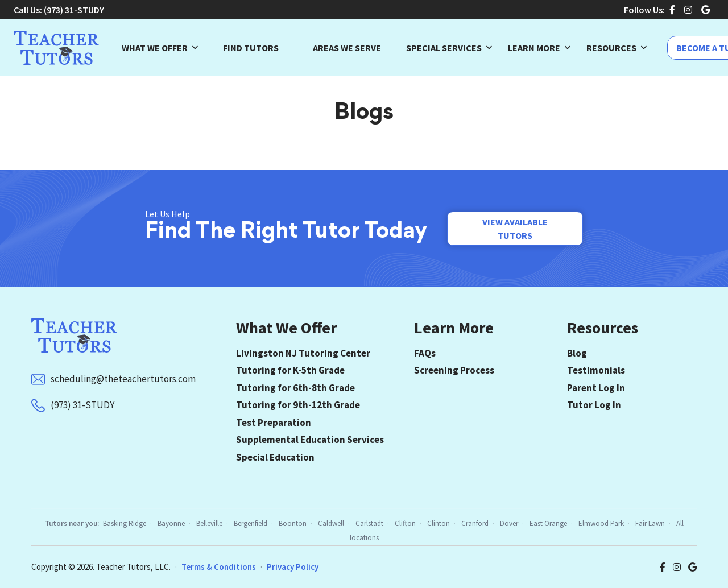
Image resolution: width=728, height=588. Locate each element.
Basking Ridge (125, 523)
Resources (611, 48)
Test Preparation (274, 423)
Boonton (293, 523)
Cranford (475, 523)
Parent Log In (596, 388)
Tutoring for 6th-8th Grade (295, 388)
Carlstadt (369, 523)
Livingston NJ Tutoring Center (303, 353)
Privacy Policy (293, 567)
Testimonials (596, 370)
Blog (577, 353)
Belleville (209, 523)
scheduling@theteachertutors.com (123, 379)
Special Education (275, 457)
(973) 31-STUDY (74, 10)
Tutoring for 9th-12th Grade (298, 405)
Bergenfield (251, 523)
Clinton (439, 523)
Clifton (405, 523)
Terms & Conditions (219, 567)
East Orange (548, 523)
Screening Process (454, 370)
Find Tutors (251, 48)
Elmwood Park (601, 523)
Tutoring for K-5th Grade (290, 370)
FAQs (425, 353)
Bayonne (171, 523)
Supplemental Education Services (310, 440)
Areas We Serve (347, 48)
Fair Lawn (650, 523)
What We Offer (155, 48)
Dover (509, 523)
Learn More (534, 48)
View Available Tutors (515, 229)
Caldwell (331, 523)
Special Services (444, 48)
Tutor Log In (594, 405)
